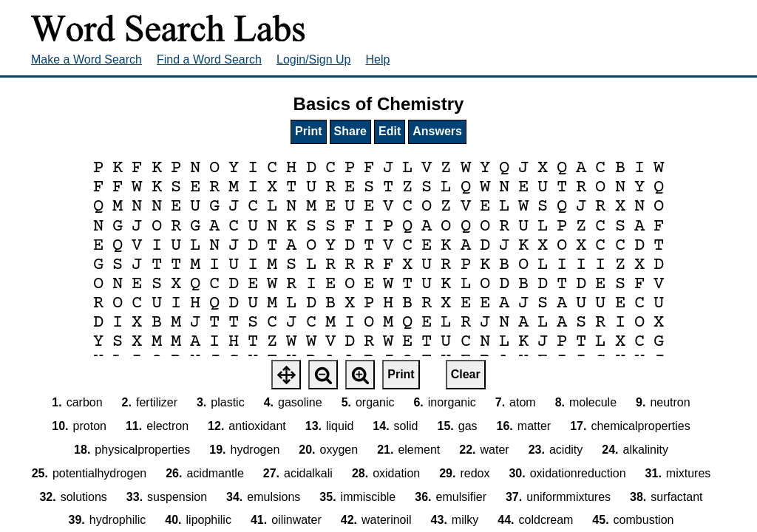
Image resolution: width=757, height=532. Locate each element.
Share (350, 131)
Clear (466, 374)
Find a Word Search (209, 59)
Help (378, 59)
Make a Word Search (86, 59)
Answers (437, 131)
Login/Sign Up (314, 59)
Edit (390, 131)
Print (308, 131)
